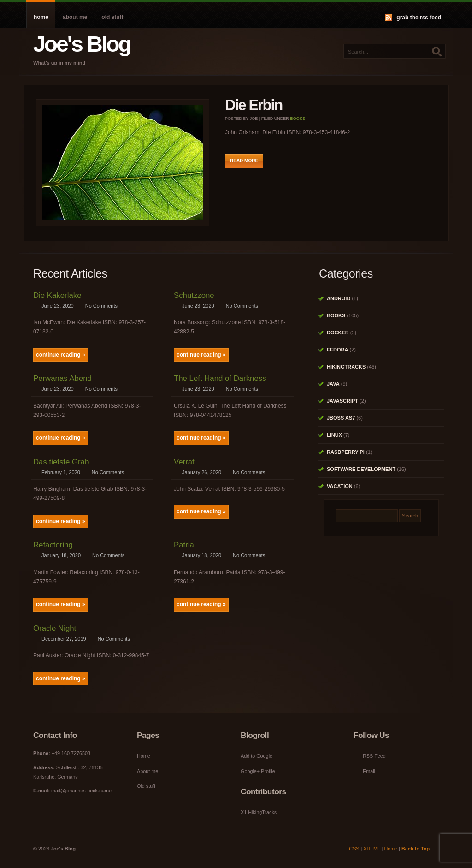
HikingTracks (346, 367)
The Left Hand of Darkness (220, 378)
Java (333, 384)
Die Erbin (254, 105)
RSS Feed (374, 756)
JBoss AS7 (341, 418)
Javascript (342, 401)
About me (75, 17)
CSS (354, 849)
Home (41, 17)
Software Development (361, 469)
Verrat (184, 462)
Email (369, 771)
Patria (184, 545)
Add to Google (257, 756)
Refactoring (53, 545)
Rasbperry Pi (346, 452)
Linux (334, 435)
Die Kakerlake (57, 295)
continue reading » (61, 355)
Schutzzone (194, 295)
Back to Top (416, 849)
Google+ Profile (258, 771)
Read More (244, 161)
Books (298, 119)
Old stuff (112, 17)
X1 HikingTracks (259, 812)
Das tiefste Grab (61, 462)
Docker (338, 333)
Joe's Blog (82, 44)
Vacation (340, 486)
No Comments (101, 306)
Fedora (337, 350)
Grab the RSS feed (419, 18)
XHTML (372, 849)
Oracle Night (55, 628)
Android (339, 298)
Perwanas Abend (62, 378)
